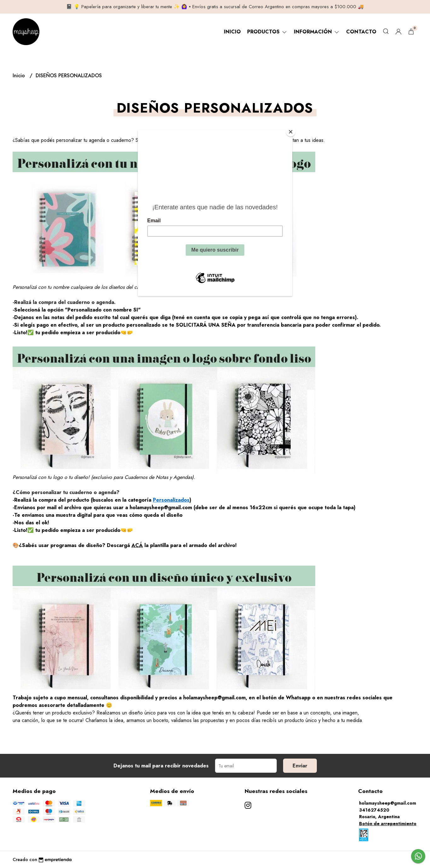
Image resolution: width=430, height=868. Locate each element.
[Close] (291, 132)
